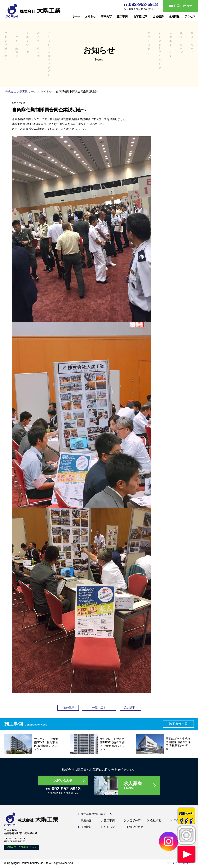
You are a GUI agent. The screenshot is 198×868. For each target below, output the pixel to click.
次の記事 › (130, 708)
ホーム (76, 16)
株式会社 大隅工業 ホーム (21, 91)
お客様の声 (140, 16)
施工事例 (122, 16)
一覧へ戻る (99, 708)
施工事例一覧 (178, 724)
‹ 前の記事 (68, 708)
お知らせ (90, 16)
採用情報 (174, 16)
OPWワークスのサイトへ (22, 847)
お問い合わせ (63, 781)
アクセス (190, 16)
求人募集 (142, 786)
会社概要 (158, 16)
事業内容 (106, 16)
